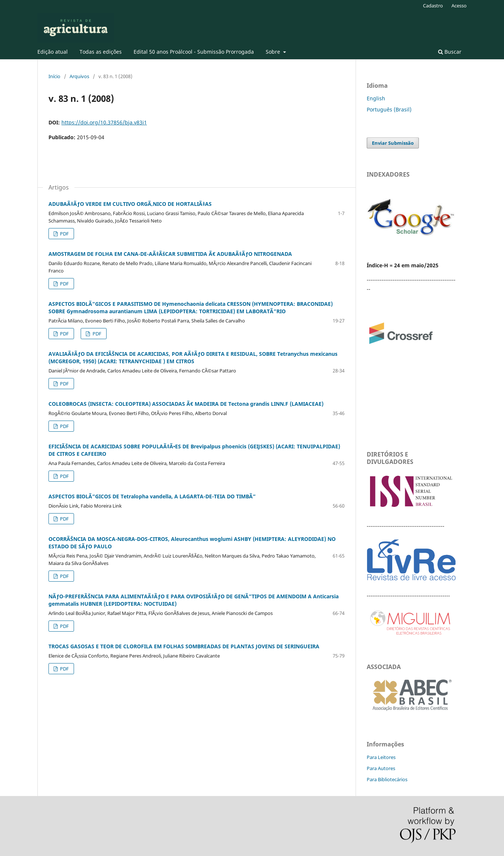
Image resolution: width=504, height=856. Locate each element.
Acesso (459, 6)
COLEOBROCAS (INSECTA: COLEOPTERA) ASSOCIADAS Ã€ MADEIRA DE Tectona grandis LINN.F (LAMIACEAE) (186, 404)
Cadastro (433, 6)
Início (54, 76)
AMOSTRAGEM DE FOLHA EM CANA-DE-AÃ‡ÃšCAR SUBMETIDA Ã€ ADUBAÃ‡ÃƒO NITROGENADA (170, 254)
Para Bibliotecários (387, 779)
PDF (64, 234)
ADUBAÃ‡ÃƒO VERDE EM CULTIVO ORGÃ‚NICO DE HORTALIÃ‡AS (130, 204)
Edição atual (53, 52)
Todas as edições (101, 52)
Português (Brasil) (389, 109)
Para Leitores (381, 757)
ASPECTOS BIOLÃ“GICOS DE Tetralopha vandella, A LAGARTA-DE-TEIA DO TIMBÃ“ (152, 496)
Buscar (450, 52)
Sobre (274, 52)
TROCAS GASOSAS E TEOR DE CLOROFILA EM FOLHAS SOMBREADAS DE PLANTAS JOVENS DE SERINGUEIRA (184, 646)
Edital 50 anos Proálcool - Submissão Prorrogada (194, 52)
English (376, 98)
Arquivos (79, 76)
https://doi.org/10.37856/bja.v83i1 (104, 122)
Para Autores (381, 768)
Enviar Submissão (393, 143)
